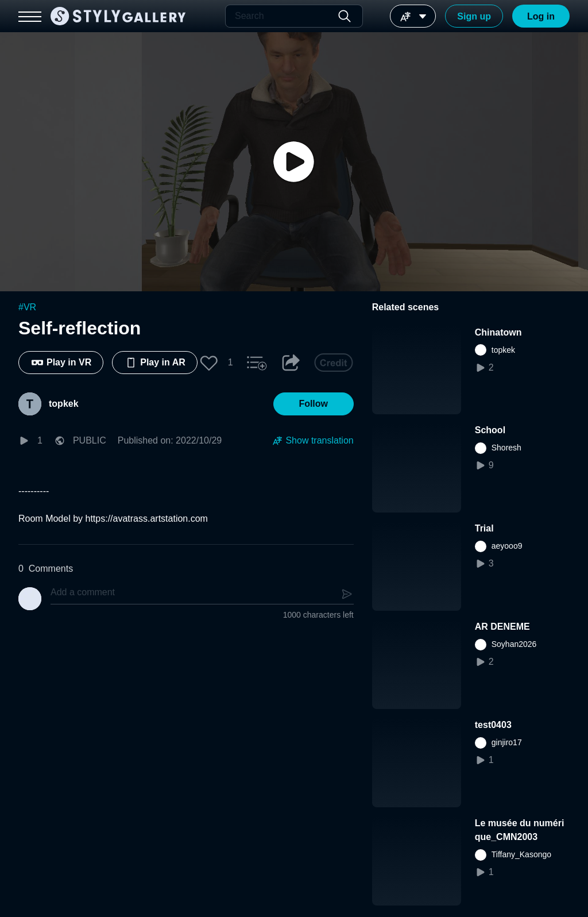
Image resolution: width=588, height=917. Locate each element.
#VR (27, 307)
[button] (209, 363)
